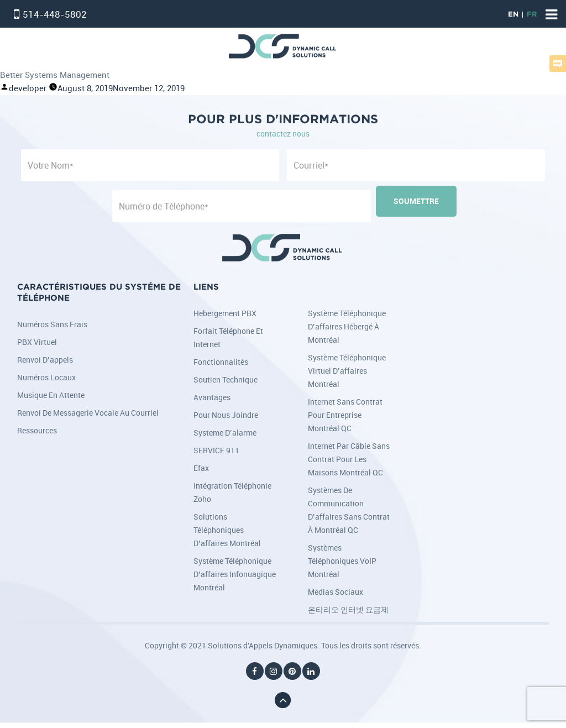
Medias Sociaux (336, 592)
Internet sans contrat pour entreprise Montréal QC (345, 415)
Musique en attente (51, 395)
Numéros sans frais (52, 324)
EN (513, 15)
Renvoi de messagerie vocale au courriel (88, 413)
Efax (201, 468)
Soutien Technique (226, 379)
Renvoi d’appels (45, 360)
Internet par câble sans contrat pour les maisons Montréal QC (349, 459)
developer (28, 88)
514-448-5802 (55, 14)
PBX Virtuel (37, 342)
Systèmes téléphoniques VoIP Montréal (342, 561)
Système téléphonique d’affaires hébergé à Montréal (347, 326)
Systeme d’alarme (225, 433)
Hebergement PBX (225, 313)
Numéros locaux (46, 377)
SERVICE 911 (216, 450)
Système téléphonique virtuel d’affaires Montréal (347, 371)
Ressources (37, 430)
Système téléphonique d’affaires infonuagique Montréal (235, 574)
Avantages (212, 397)
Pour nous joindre (226, 415)
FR (532, 15)
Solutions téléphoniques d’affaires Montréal (227, 530)
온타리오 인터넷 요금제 (348, 609)
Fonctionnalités (221, 362)
